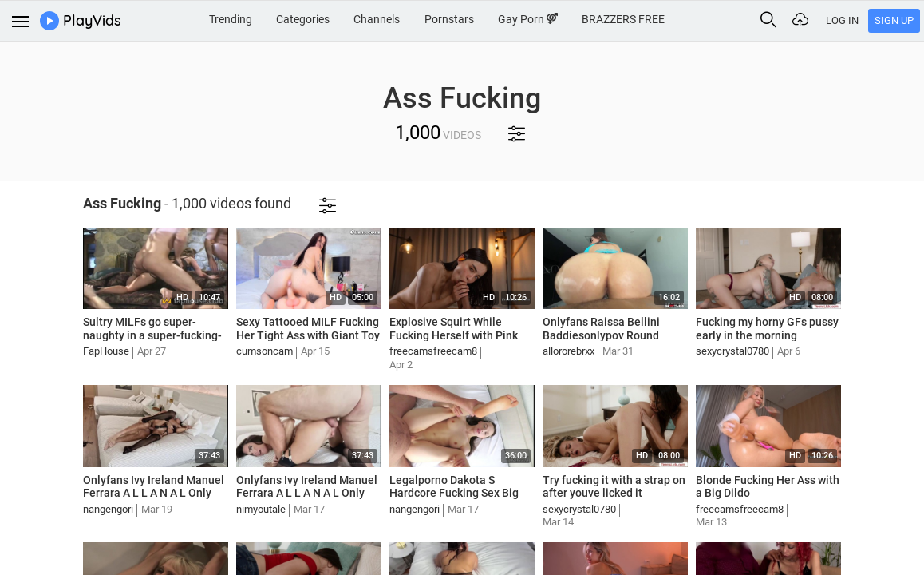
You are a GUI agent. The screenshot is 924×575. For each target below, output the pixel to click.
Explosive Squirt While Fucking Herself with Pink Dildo (454, 335)
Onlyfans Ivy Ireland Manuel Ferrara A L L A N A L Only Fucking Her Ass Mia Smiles (154, 494)
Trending (231, 19)
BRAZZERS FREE (623, 19)
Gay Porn (528, 19)
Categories (303, 19)
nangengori (108, 509)
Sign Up (894, 20)
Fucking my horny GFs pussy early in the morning (767, 329)
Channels (377, 19)
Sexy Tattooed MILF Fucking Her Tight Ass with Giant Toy (308, 329)
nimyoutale (261, 509)
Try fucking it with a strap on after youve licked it (614, 487)
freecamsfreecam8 (433, 351)
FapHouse (106, 351)
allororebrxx (569, 351)
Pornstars (449, 19)
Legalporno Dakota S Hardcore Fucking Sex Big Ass (454, 494)
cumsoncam (265, 351)
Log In (842, 20)
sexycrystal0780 (732, 351)
